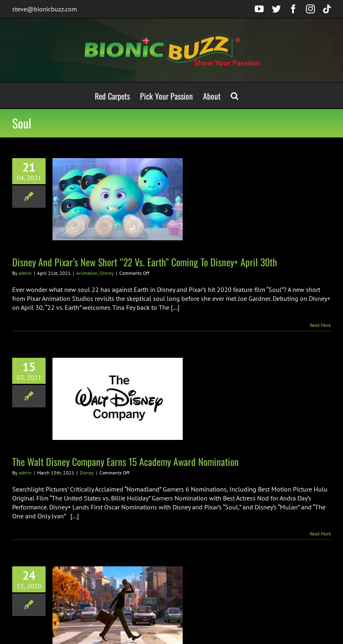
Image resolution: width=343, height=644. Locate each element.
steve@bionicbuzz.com (45, 9)
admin (25, 273)
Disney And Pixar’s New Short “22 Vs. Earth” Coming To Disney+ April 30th (145, 262)
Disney (107, 273)
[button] (235, 95)
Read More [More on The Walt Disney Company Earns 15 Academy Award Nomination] (320, 534)
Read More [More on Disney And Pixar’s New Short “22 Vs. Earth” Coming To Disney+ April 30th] (320, 325)
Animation (87, 273)
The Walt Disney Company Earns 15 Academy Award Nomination (126, 461)
